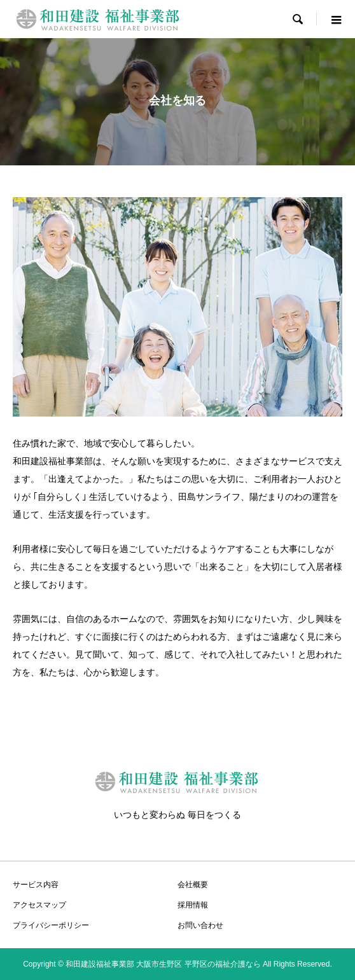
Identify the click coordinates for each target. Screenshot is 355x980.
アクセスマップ (39, 905)
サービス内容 (36, 885)
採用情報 (193, 905)
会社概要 (193, 885)
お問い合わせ (200, 925)
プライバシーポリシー (51, 925)
